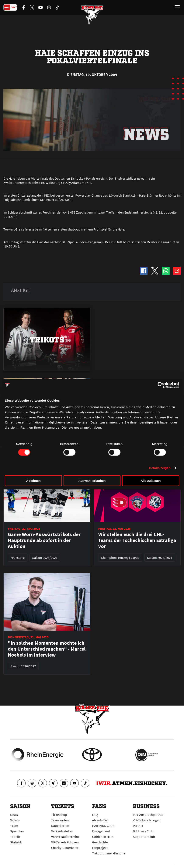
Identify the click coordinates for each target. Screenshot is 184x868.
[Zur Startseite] (92, 15)
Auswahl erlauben (92, 481)
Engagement (101, 831)
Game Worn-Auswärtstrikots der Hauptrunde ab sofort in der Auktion (44, 540)
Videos (15, 820)
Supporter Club (144, 837)
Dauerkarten (60, 826)
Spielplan (17, 831)
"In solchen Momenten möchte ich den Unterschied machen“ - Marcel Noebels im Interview (47, 649)
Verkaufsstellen (62, 831)
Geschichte (100, 842)
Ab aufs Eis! (100, 820)
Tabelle (15, 837)
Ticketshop (59, 815)
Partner (138, 826)
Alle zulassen (151, 481)
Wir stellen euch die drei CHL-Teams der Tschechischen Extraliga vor (137, 540)
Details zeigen (160, 468)
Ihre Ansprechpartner (148, 815)
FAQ (95, 815)
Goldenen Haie (103, 837)
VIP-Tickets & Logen (65, 842)
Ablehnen (33, 481)
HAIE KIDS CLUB (103, 826)
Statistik (16, 842)
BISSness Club (143, 831)
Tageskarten (60, 820)
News (14, 815)
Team (14, 826)
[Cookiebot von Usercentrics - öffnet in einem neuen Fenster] (161, 385)
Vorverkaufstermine (65, 837)
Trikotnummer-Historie (109, 853)
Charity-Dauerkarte (65, 848)
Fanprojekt (100, 848)
